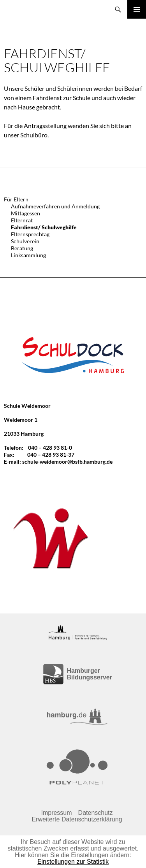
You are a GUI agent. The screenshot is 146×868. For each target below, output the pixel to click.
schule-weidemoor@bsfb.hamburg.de (67, 462)
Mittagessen (26, 213)
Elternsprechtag (30, 234)
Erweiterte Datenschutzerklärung (77, 819)
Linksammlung (28, 255)
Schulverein (25, 241)
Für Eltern (16, 199)
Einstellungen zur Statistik (73, 862)
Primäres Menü (137, 9)
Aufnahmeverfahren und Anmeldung (55, 206)
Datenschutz (96, 813)
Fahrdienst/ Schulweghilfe (44, 227)
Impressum (56, 813)
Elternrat (22, 220)
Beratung (22, 248)
